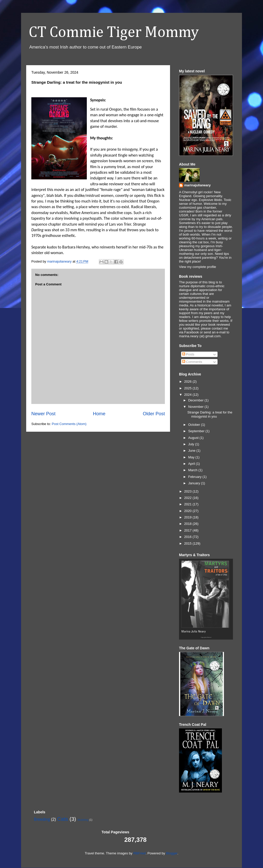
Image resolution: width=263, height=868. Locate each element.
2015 (188, 543)
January (195, 483)
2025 (188, 388)
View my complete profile (198, 267)
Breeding (42, 819)
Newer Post (43, 414)
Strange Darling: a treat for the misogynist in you (210, 414)
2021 (188, 504)
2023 (188, 491)
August (194, 438)
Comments (192, 362)
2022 (188, 498)
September (197, 431)
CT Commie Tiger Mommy (114, 33)
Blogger (172, 853)
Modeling (83, 820)
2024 (188, 395)
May (192, 457)
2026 (188, 382)
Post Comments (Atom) (69, 424)
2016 (188, 537)
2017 (188, 530)
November (196, 407)
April (192, 464)
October (195, 425)
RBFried (139, 853)
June (192, 451)
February (195, 477)
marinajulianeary (197, 185)
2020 (188, 511)
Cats (63, 819)
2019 (188, 517)
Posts (188, 354)
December (196, 400)
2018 (188, 524)
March (193, 470)
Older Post (154, 414)
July (192, 444)
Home (99, 414)
